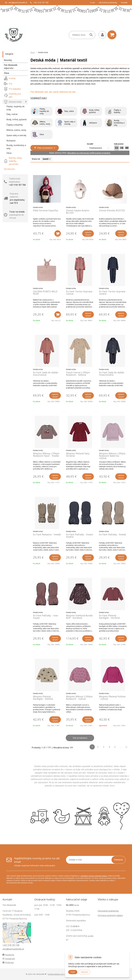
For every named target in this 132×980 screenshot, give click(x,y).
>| (126, 747)
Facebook (8, 955)
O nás (92, 3)
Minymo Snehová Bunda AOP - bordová (79, 617)
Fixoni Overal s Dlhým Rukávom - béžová (78, 374)
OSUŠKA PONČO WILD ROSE (45, 293)
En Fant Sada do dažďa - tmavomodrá (112, 374)
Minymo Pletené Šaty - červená (78, 455)
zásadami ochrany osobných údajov (94, 876)
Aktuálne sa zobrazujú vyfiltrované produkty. (89, 153)
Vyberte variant (88, 233)
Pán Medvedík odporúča (11, 67)
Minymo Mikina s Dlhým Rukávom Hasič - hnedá (46, 455)
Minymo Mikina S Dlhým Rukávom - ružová (79, 698)
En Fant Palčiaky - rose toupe (45, 617)
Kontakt (124, 3)
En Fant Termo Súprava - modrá (113, 293)
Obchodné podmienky (108, 3)
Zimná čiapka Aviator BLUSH (78, 212)
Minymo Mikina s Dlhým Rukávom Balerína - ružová (112, 456)
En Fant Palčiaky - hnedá (112, 534)
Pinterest (8, 962)
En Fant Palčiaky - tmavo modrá (80, 536)
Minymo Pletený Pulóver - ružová (112, 698)
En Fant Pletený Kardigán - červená (109, 617)
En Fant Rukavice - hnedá (47, 534)
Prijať (73, 972)
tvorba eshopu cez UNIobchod (61, 974)
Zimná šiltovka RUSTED (112, 210)
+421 (5, 945)
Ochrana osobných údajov (110, 915)
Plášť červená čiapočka (46, 210)
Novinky (8, 60)
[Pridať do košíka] (58, 233)
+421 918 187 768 (41, 3)
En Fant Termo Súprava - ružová (80, 293)
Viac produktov (80, 738)
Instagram (9, 959)
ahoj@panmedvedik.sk (18, 3)
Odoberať (118, 860)
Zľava (6, 73)
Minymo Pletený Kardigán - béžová (43, 698)
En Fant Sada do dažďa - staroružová (46, 374)
